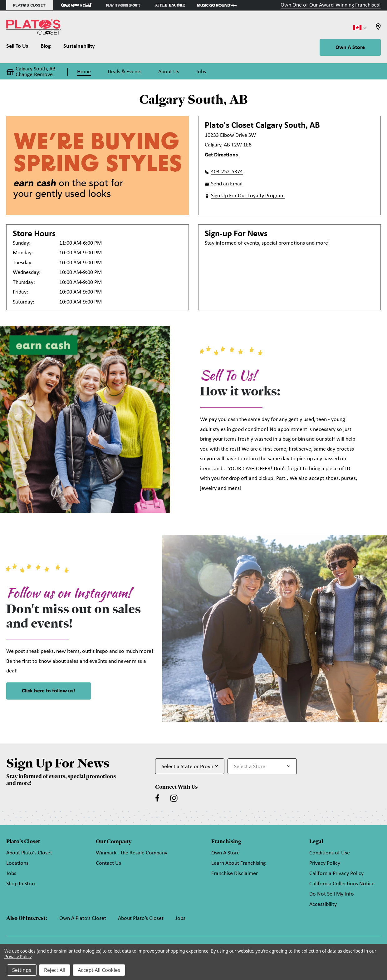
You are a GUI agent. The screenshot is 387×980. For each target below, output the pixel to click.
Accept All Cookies (99, 970)
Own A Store (350, 48)
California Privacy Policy (336, 874)
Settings (22, 970)
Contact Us (108, 863)
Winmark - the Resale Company (132, 853)
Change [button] (24, 75)
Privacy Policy (325, 863)
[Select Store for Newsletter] (262, 766)
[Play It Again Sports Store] (123, 5)
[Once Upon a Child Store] (76, 5)
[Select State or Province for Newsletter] (190, 766)
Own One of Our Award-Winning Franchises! (331, 5)
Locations (17, 863)
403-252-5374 (227, 172)
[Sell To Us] (20, 48)
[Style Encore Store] (170, 5)
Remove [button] (43, 75)
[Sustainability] (79, 48)
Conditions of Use (330, 853)
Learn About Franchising (238, 863)
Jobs (11, 874)
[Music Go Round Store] (217, 5)
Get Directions (221, 155)
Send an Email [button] (227, 184)
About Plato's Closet (29, 853)
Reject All (55, 970)
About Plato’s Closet (141, 918)
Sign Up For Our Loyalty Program (248, 196)
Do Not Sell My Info (332, 894)
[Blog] (46, 48)
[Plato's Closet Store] (30, 5)
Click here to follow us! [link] (49, 691)
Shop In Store (21, 884)
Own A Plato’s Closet (83, 918)
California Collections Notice (342, 884)
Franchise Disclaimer (235, 874)
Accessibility (323, 904)
